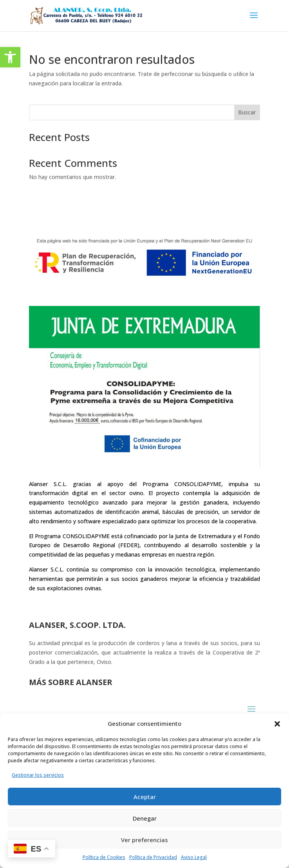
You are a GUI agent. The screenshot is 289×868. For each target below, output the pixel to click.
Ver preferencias (144, 840)
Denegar (145, 818)
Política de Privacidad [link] (153, 857)
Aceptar (145, 797)
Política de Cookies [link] (104, 857)
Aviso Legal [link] (194, 857)
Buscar (247, 112)
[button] (277, 724)
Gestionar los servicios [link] (38, 775)
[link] (10, 57)
